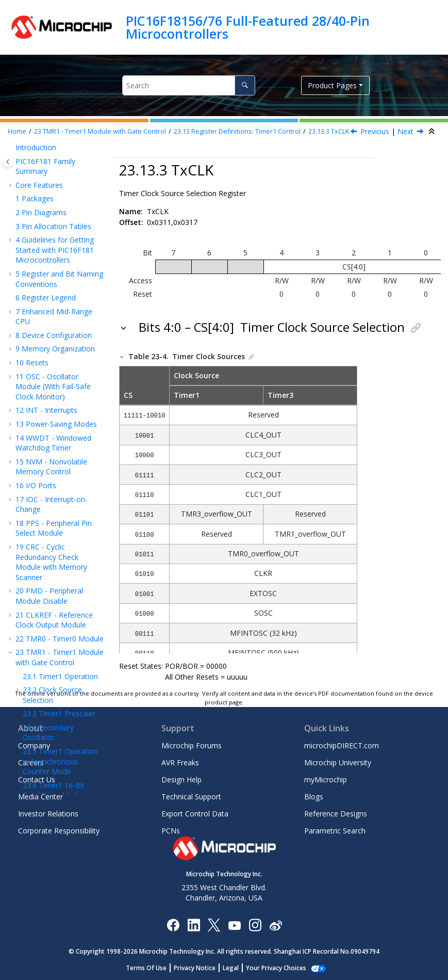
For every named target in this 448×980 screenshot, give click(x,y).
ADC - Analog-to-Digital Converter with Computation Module (60, 593)
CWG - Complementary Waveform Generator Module (59, 376)
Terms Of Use (152, 968)
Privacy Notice (200, 968)
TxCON (55, 225)
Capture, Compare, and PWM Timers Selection (60, 438)
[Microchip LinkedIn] (194, 925)
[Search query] (189, 85)
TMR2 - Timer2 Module (60, 318)
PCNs (171, 831)
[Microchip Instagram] (255, 925)
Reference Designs (336, 814)
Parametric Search (335, 831)
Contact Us (37, 780)
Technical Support (191, 797)
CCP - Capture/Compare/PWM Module (56, 410)
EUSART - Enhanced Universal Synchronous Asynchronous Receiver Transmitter (54, 554)
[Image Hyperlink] (234, 925)
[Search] (245, 85)
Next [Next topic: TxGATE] (405, 131)
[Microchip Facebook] (173, 925)
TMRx (53, 280)
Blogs (314, 797)
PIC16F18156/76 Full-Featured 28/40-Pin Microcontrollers (248, 27)
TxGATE (56, 267)
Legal (236, 968)
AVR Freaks (180, 762)
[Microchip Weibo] (276, 925)
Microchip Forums (192, 745)
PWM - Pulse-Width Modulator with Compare (57, 463)
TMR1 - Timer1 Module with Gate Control (100, 131)
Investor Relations (48, 814)
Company (34, 745)
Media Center (40, 797)
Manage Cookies (276, 968)
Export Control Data (195, 814)
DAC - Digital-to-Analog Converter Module (60, 622)
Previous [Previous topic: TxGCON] (375, 131)
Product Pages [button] (332, 85)
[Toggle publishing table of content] (8, 162)
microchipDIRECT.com (342, 745)
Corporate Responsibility (59, 831)
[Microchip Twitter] (214, 925)
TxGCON (57, 239)
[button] (19, 168)
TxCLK (329, 131)
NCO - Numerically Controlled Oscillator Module (52, 342)
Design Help (181, 780)
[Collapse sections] (433, 132)
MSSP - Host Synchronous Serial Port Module (55, 515)
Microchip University (338, 762)
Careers (31, 762)
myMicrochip (326, 780)
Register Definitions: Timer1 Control (237, 131)
